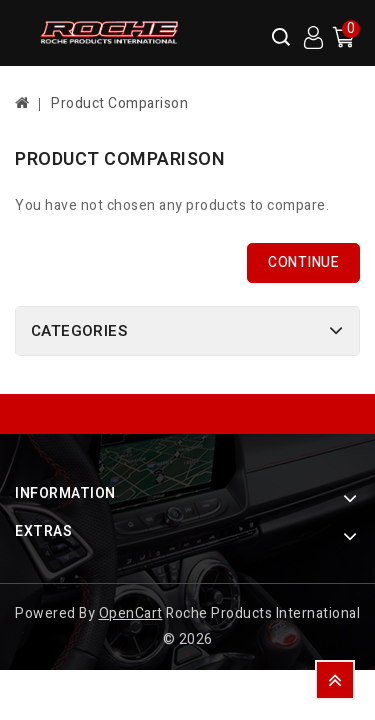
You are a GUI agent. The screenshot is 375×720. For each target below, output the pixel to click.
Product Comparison (119, 103)
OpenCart (131, 613)
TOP (335, 680)
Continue (303, 262)
